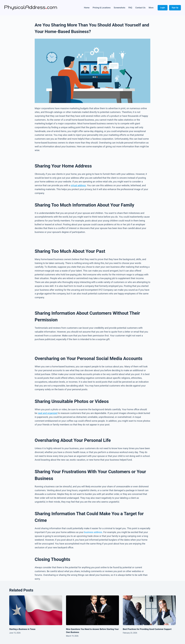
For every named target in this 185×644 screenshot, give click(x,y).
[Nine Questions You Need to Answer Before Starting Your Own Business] (92, 610)
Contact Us (140, 8)
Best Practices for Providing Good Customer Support (147, 629)
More (151, 8)
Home (87, 8)
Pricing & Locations (102, 8)
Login (163, 8)
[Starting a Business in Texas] (36, 610)
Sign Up (175, 8)
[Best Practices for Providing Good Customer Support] (149, 610)
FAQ (130, 8)
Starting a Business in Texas (22, 629)
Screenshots (119, 8)
